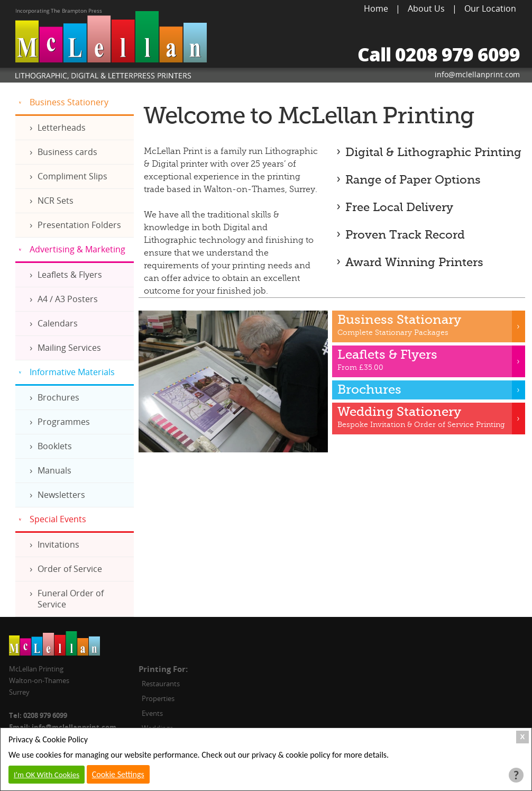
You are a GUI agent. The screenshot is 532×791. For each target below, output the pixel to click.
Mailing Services (69, 348)
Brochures (58, 397)
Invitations (58, 544)
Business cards (67, 152)
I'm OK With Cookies (47, 775)
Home (376, 8)
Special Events (58, 519)
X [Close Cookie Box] (523, 737)
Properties (158, 698)
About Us (426, 8)
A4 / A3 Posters (68, 299)
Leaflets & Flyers (70, 275)
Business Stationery (69, 102)
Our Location (490, 8)
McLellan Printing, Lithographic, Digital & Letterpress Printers (111, 46)
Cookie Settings (118, 774)
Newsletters (61, 495)
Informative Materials (72, 372)
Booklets (55, 446)
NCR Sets (56, 201)
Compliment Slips (72, 176)
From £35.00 (429, 360)
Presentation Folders (79, 225)
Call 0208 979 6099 (439, 54)
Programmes (64, 422)
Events (152, 713)
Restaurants (161, 684)
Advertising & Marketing (77, 249)
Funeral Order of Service (71, 599)
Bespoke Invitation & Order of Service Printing (429, 417)
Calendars (58, 323)
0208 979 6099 (45, 715)
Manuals (54, 470)
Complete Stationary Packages (429, 325)
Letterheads (62, 128)
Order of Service (70, 569)
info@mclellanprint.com (477, 74)
